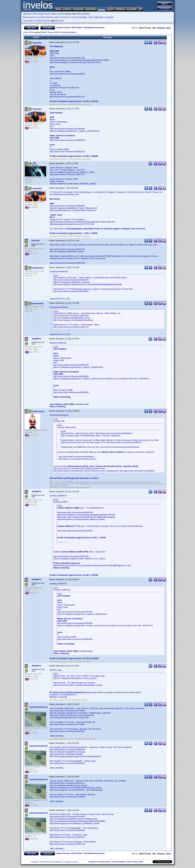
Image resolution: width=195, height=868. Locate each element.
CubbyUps (37, 43)
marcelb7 (36, 241)
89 (142, 28)
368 (154, 28)
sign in (54, 20)
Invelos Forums (63, 28)
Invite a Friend (132, 862)
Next (169, 28)
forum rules (71, 14)
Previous (161, 28)
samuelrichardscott (38, 707)
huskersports (38, 411)
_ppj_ (34, 163)
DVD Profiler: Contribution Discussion (88, 28)
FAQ (141, 862)
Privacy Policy (104, 862)
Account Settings (118, 862)
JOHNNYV (36, 339)
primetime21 (38, 268)
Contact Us (93, 862)
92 (150, 28)
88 (140, 28)
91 (147, 28)
